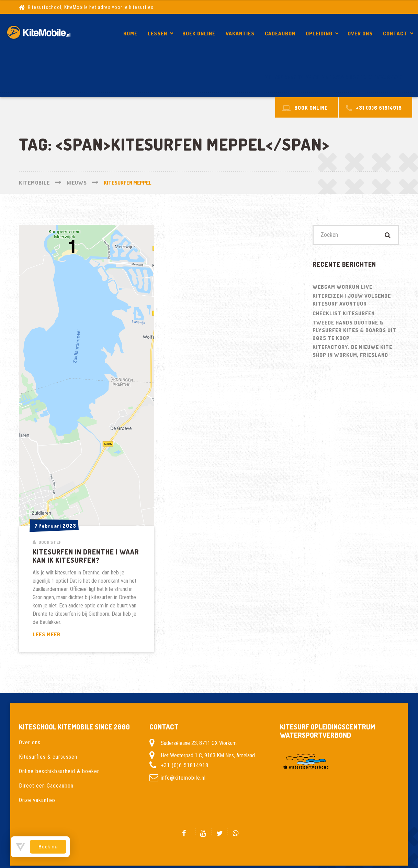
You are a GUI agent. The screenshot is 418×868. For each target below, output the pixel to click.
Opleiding (319, 34)
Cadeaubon (280, 34)
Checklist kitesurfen (344, 314)
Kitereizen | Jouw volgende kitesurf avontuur (352, 300)
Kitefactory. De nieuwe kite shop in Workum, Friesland (352, 352)
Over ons (360, 34)
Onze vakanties (37, 800)
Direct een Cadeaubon (46, 786)
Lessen (157, 34)
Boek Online (199, 34)
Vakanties (240, 34)
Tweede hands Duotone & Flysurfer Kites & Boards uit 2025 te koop (354, 331)
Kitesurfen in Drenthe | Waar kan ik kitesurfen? (334, 77)
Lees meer (64, 635)
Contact (395, 34)
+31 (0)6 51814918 (185, 765)
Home (130, 34)
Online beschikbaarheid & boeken (59, 771)
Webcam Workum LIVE (342, 287)
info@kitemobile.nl (183, 778)
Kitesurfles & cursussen (48, 757)
